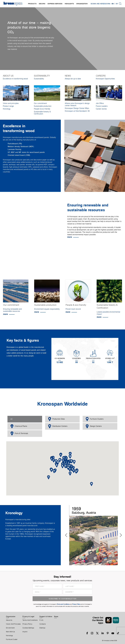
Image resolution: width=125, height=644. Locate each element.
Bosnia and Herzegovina (101, 4)
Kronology (7, 109)
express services (55, 4)
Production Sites (56, 419)
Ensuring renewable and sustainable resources (12, 310)
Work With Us (10, 632)
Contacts (43, 624)
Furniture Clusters (95, 419)
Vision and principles (11, 103)
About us (9, 620)
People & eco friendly (42, 109)
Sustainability (39, 79)
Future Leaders (102, 106)
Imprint (25, 632)
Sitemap (42, 628)
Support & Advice (46, 616)
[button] (65, 466)
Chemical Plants (19, 426)
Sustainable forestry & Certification (42, 113)
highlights (69, 4)
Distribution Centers (58, 426)
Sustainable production (43, 106)
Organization (11, 616)
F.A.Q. (42, 620)
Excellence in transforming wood (15, 79)
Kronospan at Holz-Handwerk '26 (77, 111)
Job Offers (100, 103)
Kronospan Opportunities (105, 79)
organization (82, 4)
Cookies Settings (28, 628)
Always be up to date (73, 79)
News (56, 616)
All (11, 419)
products (32, 4)
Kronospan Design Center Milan (77, 108)
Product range (8, 106)
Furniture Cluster (12, 639)
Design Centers (94, 426)
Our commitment (40, 103)
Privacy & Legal (28, 616)
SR (117, 4)
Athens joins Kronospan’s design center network (77, 104)
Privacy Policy (27, 624)
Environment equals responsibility (47, 309)
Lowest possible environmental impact (108, 313)
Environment (10, 628)
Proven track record (73, 309)
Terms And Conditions (30, 620)
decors (42, 4)
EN (113, 4)
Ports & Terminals (19, 434)
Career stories (101, 109)
